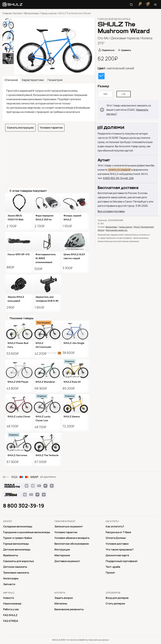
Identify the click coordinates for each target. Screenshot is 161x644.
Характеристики (33, 80)
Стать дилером (115, 604)
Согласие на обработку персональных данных (88, 640)
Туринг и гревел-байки (18, 538)
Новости (9, 598)
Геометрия (55, 80)
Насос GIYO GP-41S (19, 254)
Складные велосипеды (18, 526)
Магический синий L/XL (117, 230)
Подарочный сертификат (122, 561)
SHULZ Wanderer (45, 382)
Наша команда (12, 604)
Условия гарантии (51, 128)
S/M (105, 94)
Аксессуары (11, 578)
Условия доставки (117, 544)
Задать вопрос (64, 598)
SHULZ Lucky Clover (19, 417)
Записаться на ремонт (69, 526)
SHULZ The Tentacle (47, 455)
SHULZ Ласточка (17, 455)
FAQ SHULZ (10, 615)
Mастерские (62, 555)
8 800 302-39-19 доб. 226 (118, 178)
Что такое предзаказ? (120, 550)
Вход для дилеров (117, 598)
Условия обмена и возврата (72, 538)
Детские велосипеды (17, 550)
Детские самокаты (15, 567)
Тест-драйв (113, 567)
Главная (7, 13)
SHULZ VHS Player (18, 382)
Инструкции (62, 550)
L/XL (124, 94)
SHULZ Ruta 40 (72, 382)
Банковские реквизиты (69, 609)
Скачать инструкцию (20, 128)
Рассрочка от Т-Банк (118, 532)
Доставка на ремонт (67, 561)
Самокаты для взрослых (19, 561)
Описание (11, 80)
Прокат (110, 573)
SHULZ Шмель (72, 417)
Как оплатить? (115, 526)
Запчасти (9, 584)
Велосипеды (31, 13)
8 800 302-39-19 (24, 506)
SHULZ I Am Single (74, 343)
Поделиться (108, 50)
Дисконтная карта (117, 555)
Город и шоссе (49, 13)
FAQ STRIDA (11, 621)
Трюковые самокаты (16, 573)
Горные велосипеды (16, 544)
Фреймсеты (11, 555)
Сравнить (126, 50)
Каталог (18, 13)
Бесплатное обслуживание (72, 544)
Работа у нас (11, 609)
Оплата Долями (116, 538)
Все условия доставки (111, 211)
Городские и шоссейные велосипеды (27, 532)
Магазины (61, 604)
